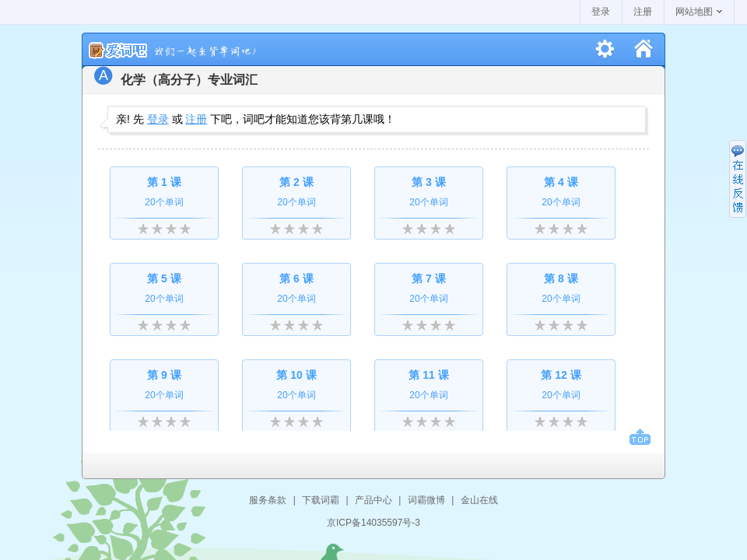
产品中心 (373, 500)
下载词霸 (321, 500)
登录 (601, 12)
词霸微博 (426, 500)
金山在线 (479, 500)
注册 (643, 12)
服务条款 (268, 500)
